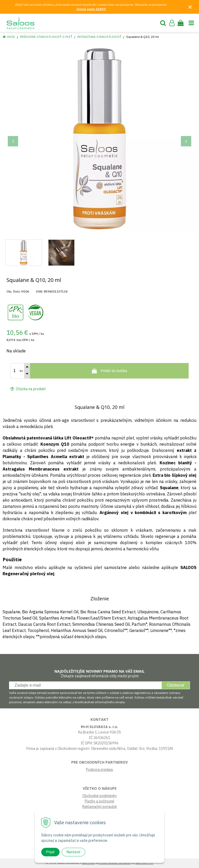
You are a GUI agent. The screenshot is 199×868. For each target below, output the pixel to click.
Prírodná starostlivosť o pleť (46, 37)
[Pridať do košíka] (109, 371)
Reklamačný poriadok (100, 807)
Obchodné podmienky (100, 796)
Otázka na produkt (28, 389)
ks (21, 371)
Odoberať (176, 685)
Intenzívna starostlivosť (99, 37)
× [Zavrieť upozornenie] (190, 7)
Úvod (11, 37)
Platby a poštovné (99, 801)
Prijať (50, 852)
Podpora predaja (99, 770)
